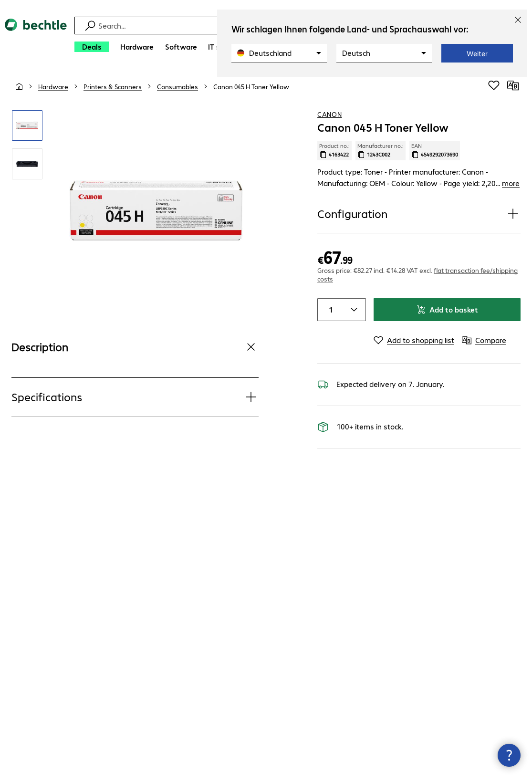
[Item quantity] (329, 310)
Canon (330, 114)
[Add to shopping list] (494, 85)
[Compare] (513, 85)
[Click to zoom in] (27, 125)
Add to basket (447, 309)
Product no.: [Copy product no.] (334, 150)
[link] (251, 86)
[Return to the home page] (36, 38)
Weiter (477, 53)
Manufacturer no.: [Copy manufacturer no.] (381, 150)
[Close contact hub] (509, 755)
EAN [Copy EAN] (435, 150)
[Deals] (92, 47)
